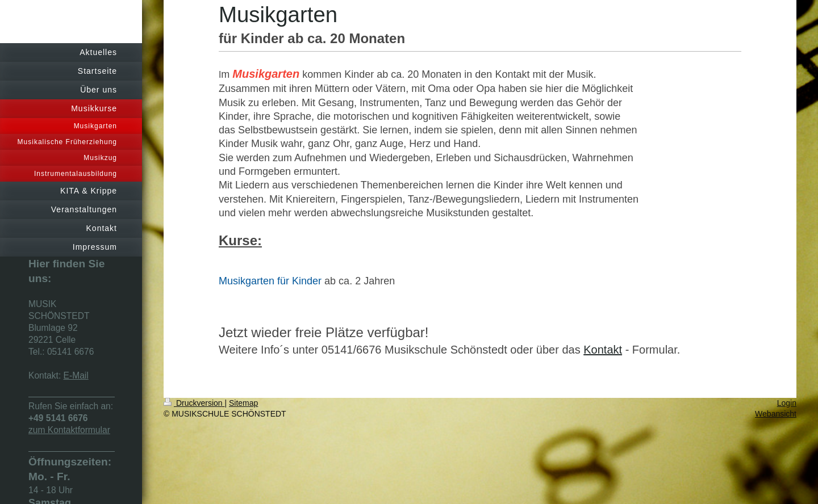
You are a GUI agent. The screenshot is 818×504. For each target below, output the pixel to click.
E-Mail (76, 375)
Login (787, 403)
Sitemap (243, 403)
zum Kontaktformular (69, 430)
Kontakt (603, 350)
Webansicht (776, 414)
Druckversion (194, 403)
